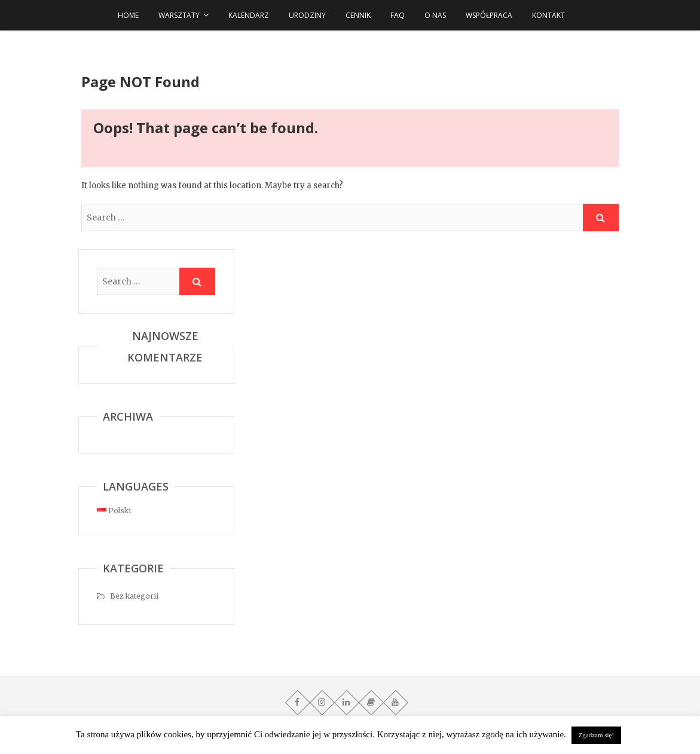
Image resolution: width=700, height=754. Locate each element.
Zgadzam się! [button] (597, 735)
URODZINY (307, 15)
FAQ (398, 15)
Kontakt (548, 15)
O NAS (435, 15)
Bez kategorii (134, 596)
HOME (128, 15)
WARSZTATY (179, 15)
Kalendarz (249, 15)
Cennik (358, 15)
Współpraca (489, 15)
